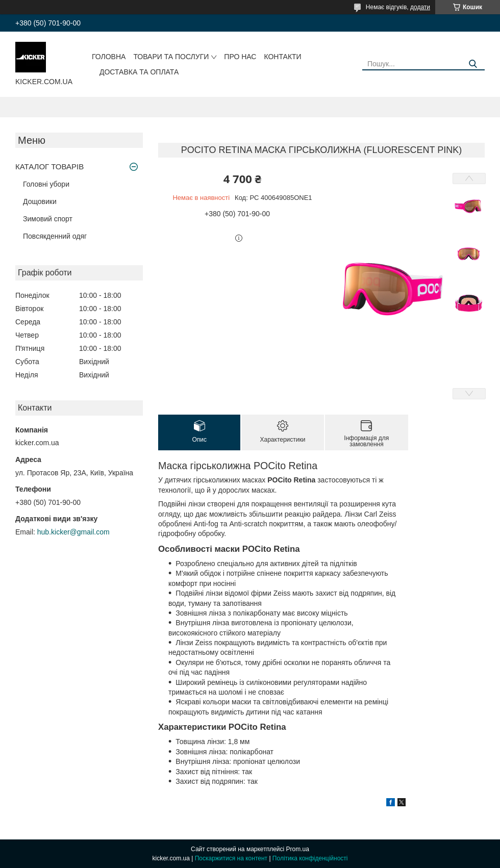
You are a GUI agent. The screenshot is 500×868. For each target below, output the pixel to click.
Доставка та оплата (139, 72)
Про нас (240, 57)
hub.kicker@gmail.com (73, 532)
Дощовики (40, 201)
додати (420, 7)
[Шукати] (473, 64)
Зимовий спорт (48, 219)
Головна (109, 57)
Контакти (282, 57)
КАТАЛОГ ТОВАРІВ (49, 167)
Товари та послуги (171, 57)
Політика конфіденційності (310, 858)
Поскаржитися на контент (231, 858)
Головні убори (46, 184)
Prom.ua (298, 849)
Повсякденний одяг (55, 236)
